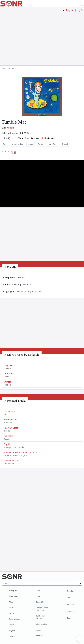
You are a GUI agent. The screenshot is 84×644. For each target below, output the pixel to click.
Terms (38, 590)
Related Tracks (17, 401)
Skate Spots (14, 596)
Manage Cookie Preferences (42, 609)
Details (12, 267)
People (12, 613)
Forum (12, 625)
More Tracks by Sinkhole (23, 355)
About (38, 630)
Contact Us (40, 602)
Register (70, 10)
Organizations (14, 619)
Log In (80, 10)
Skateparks (13, 590)
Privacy (39, 596)
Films (11, 602)
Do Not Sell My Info (40, 617)
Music (11, 608)
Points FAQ (40, 636)
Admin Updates (42, 624)
